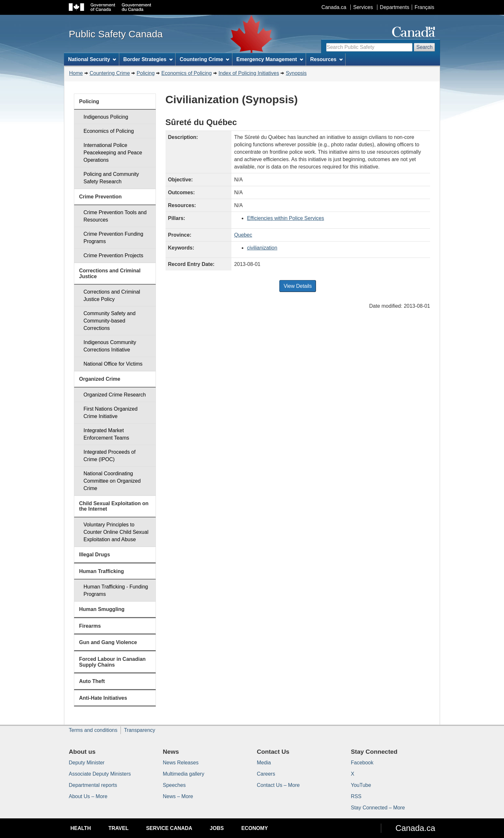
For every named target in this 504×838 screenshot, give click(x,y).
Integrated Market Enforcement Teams (106, 434)
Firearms (90, 626)
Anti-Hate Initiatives (103, 698)
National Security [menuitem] (92, 59)
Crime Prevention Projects (113, 255)
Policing (146, 73)
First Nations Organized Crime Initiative (111, 413)
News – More (178, 796)
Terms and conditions (93, 730)
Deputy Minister (87, 763)
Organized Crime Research (115, 395)
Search (424, 47)
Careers (266, 774)
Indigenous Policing (106, 117)
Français (424, 7)
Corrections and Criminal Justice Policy (112, 296)
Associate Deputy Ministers (100, 774)
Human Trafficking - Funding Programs (116, 590)
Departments (395, 7)
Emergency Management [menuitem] (270, 59)
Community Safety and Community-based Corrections (110, 321)
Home (76, 73)
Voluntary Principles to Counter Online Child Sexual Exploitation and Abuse (116, 532)
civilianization (262, 248)
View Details (298, 286)
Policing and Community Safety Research (111, 178)
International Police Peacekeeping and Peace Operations (113, 153)
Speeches (174, 785)
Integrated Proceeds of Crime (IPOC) (110, 456)
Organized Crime (100, 379)
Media (264, 763)
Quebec (243, 235)
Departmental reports (93, 785)
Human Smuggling (102, 609)
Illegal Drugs (94, 555)
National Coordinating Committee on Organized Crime (112, 481)
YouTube (361, 785)
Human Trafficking (102, 571)
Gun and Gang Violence (108, 642)
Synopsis (296, 73)
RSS (356, 796)
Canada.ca (334, 7)
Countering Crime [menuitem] (204, 59)
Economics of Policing (187, 73)
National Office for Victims (113, 364)
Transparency (140, 730)
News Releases (181, 763)
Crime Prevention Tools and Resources (115, 216)
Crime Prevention (100, 197)
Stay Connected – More (378, 808)
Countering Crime (110, 73)
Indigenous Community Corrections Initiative (110, 346)
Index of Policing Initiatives (249, 73)
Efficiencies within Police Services (285, 218)
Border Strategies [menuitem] (148, 59)
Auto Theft (92, 681)
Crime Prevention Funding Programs (113, 238)
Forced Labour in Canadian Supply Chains (112, 662)
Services (363, 7)
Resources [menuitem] (326, 59)
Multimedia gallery (184, 774)
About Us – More (88, 796)
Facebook (362, 763)
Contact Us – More (278, 785)
